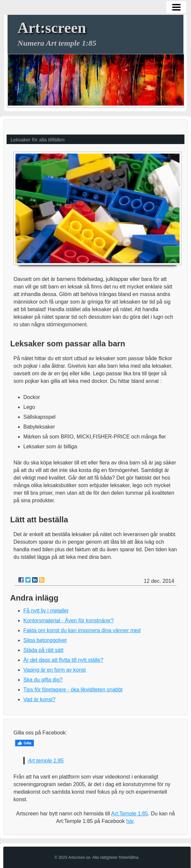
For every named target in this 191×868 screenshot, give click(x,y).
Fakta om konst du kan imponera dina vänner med (82, 630)
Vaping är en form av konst (55, 670)
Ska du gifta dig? (43, 680)
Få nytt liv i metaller (46, 611)
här (130, 821)
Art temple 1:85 (46, 761)
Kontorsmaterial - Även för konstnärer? (69, 620)
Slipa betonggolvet (45, 640)
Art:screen (52, 28)
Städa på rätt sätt (43, 650)
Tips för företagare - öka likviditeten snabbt (73, 690)
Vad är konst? (39, 699)
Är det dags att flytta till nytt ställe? (63, 660)
